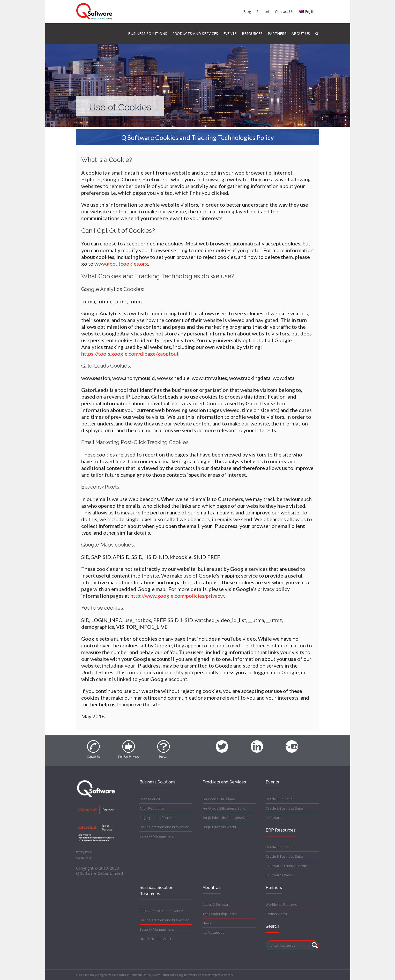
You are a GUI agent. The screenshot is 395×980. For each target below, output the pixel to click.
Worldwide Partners (281, 904)
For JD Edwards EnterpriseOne (226, 818)
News (207, 923)
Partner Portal (277, 914)
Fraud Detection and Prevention (164, 827)
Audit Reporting (151, 808)
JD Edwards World (280, 875)
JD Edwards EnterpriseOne (286, 866)
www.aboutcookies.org (121, 264)
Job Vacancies (213, 932)
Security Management (157, 836)
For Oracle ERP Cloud (219, 799)
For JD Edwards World (219, 827)
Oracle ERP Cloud (279, 799)
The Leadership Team (220, 914)
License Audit (150, 799)
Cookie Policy (84, 858)
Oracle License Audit (155, 939)
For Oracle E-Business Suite (224, 808)
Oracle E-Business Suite (284, 808)
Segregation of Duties (156, 818)
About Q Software (217, 904)
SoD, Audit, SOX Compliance (161, 911)
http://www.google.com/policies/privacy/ (177, 596)
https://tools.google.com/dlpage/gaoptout (130, 354)
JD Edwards (274, 818)
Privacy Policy (84, 852)
